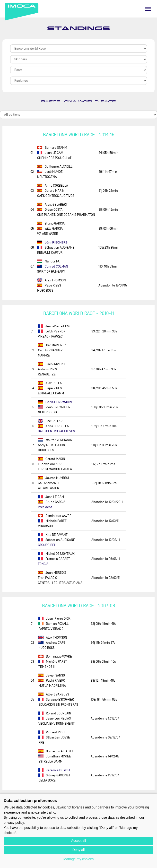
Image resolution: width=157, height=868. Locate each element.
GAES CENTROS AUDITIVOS (56, 431)
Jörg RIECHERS (52, 242)
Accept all (79, 841)
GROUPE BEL (47, 545)
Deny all (79, 850)
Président (45, 507)
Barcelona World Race (78, 101)
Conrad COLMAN (53, 266)
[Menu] (148, 9)
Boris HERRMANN (55, 402)
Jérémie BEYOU (54, 770)
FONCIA (43, 564)
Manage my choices (79, 859)
